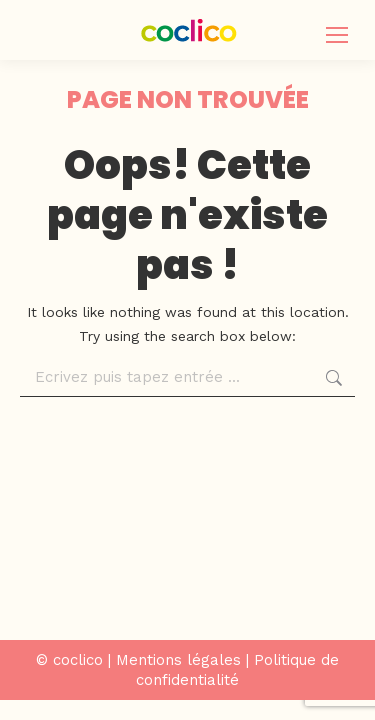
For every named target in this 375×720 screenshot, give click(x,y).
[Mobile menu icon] (337, 35)
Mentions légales (178, 660)
